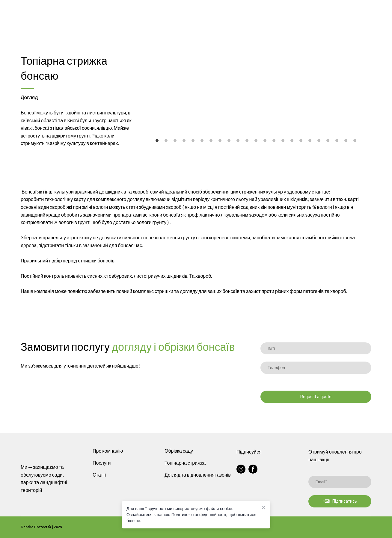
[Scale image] (256, 92)
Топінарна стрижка (185, 463)
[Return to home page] (65, 11)
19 (319, 140)
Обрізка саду (179, 451)
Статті (99, 475)
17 (301, 140)
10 (238, 140)
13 (265, 140)
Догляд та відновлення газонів (198, 475)
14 (274, 140)
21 (337, 140)
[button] (241, 469)
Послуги (102, 463)
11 (247, 140)
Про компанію (108, 451)
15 (283, 140)
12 (256, 140)
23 (355, 140)
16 (292, 140)
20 (328, 140)
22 (346, 140)
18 (310, 140)
